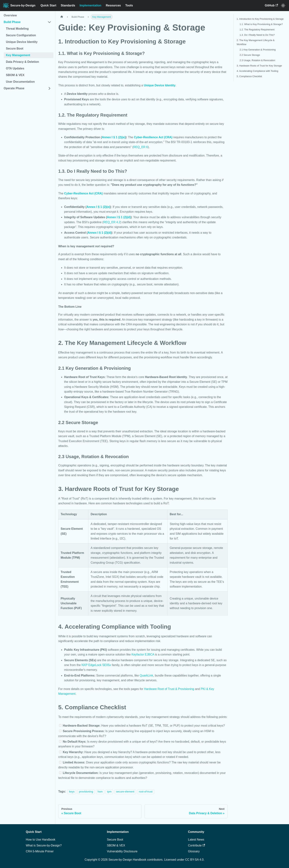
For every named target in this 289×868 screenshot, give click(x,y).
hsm (100, 792)
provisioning (86, 792)
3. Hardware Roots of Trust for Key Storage (259, 66)
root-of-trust (146, 792)
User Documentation (20, 82)
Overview (10, 15)
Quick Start (48, 5)
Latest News (196, 840)
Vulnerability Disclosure (122, 851)
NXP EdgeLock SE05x (96, 665)
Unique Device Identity (22, 42)
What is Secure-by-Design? (44, 845)
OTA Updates (15, 68)
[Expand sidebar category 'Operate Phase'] (49, 88)
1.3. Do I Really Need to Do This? (257, 35)
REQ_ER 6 (141, 147)
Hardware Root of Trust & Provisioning (169, 689)
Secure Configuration (21, 35)
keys (72, 792)
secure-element (125, 792)
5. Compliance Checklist (249, 76)
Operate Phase (14, 88)
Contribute (196, 845)
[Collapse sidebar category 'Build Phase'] (49, 22)
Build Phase (12, 22)
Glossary (194, 851)
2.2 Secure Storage (250, 55)
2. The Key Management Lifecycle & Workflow (256, 42)
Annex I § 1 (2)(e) (114, 137)
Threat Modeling (17, 29)
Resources (113, 5)
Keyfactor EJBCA (143, 654)
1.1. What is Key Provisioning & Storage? (261, 24)
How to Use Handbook (41, 840)
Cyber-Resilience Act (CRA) (153, 137)
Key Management (18, 55)
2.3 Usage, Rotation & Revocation (257, 60)
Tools (129, 5)
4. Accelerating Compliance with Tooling (257, 71)
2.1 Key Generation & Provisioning (258, 50)
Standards (68, 5)
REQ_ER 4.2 (112, 222)
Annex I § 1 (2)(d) (119, 217)
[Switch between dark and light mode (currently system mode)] (283, 6)
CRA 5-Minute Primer (40, 851)
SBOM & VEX (15, 75)
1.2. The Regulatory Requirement (257, 30)
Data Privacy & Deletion (22, 62)
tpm (109, 792)
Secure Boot (15, 49)
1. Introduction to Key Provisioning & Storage (260, 19)
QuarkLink (146, 675)
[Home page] (62, 17)
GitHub (271, 5)
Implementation (90, 5)
